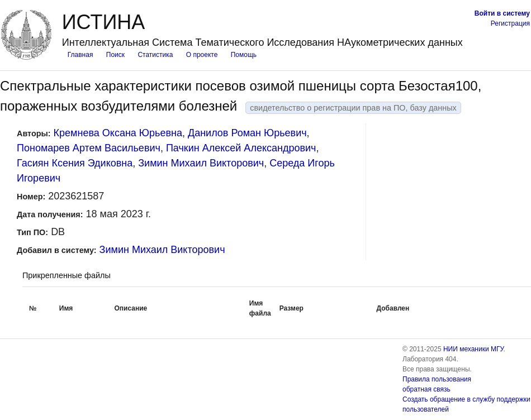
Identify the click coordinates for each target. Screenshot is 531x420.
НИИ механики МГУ (473, 349)
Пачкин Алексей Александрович (241, 148)
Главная (80, 55)
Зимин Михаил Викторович (201, 163)
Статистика (155, 55)
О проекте (202, 55)
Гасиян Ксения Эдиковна (75, 163)
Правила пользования (437, 379)
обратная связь (426, 389)
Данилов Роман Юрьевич (247, 133)
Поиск (115, 55)
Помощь (244, 55)
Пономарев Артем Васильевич (89, 148)
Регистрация (510, 23)
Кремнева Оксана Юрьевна (118, 133)
